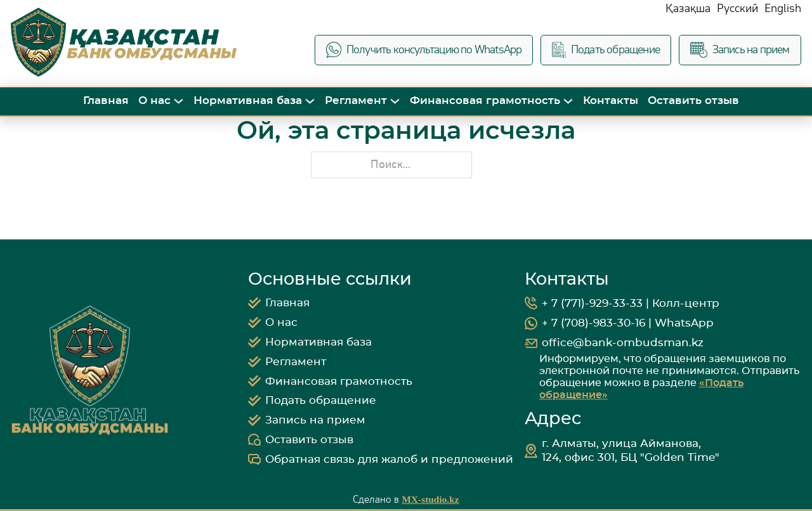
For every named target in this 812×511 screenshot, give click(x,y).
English (783, 9)
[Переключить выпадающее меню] (179, 101)
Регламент (356, 100)
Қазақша (688, 9)
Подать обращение (606, 50)
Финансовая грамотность (485, 100)
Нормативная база (248, 100)
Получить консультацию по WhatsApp (424, 50)
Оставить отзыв (693, 100)
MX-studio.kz (430, 499)
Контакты (611, 100)
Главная (106, 100)
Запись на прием (740, 50)
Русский (737, 9)
